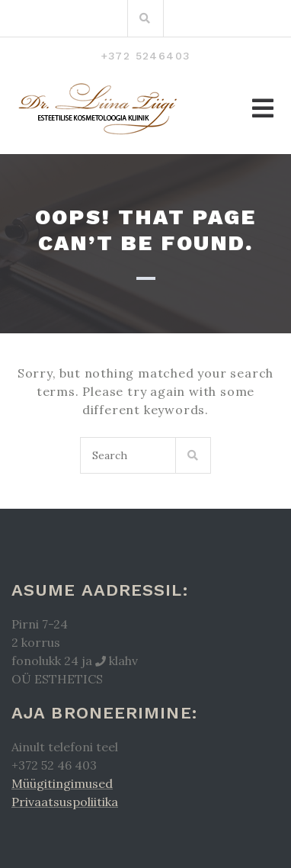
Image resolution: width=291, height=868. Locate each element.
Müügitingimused (62, 783)
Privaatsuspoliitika (65, 802)
